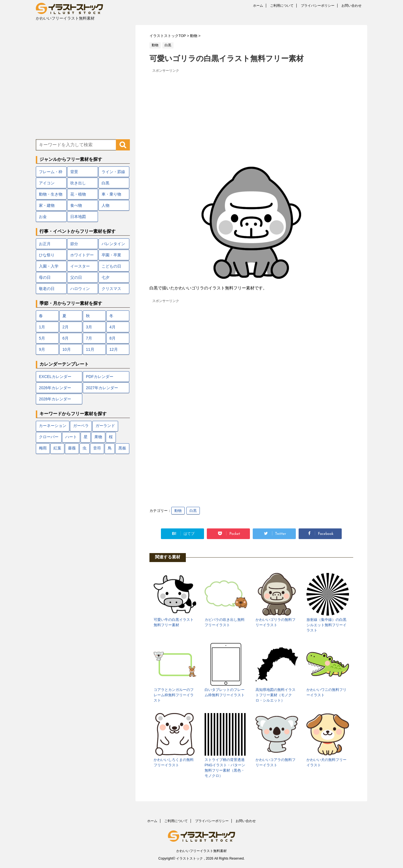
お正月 (45, 244)
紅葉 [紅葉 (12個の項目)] (57, 448)
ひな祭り (47, 255)
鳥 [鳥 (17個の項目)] (110, 448)
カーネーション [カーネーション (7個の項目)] (53, 426)
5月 (42, 338)
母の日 (45, 277)
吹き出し (78, 183)
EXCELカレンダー (55, 377)
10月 (67, 349)
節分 (74, 244)
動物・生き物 (51, 194)
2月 (65, 327)
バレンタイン (113, 244)
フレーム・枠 (51, 172)
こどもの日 (111, 266)
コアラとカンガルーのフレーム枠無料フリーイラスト (174, 695)
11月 (90, 349)
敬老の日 (47, 289)
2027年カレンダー (102, 388)
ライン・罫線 (113, 172)
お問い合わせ (352, 6)
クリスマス (111, 289)
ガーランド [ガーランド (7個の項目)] (105, 426)
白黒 (193, 511)
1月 (42, 327)
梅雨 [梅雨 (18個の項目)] (43, 448)
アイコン (47, 183)
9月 (42, 349)
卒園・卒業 (111, 255)
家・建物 (47, 205)
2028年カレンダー (55, 399)
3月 (89, 327)
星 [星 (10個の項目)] (86, 437)
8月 (113, 338)
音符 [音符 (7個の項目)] (97, 448)
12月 (114, 349)
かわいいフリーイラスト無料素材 (201, 851)
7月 (89, 338)
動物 (178, 511)
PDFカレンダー (100, 377)
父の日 (76, 277)
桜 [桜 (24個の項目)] (111, 437)
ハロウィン (80, 289)
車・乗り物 (111, 194)
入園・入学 (49, 266)
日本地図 (78, 217)
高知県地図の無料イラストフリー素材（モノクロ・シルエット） (276, 695)
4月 (113, 327)
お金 (43, 217)
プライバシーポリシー (318, 6)
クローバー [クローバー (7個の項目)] (49, 437)
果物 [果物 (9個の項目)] (98, 437)
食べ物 (76, 205)
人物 (106, 205)
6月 (65, 338)
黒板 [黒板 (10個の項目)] (122, 448)
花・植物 (78, 194)
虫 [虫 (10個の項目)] (85, 448)
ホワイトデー (82, 255)
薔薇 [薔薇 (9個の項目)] (72, 448)
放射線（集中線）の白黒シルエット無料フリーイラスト (326, 625)
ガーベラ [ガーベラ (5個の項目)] (81, 426)
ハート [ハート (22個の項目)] (71, 437)
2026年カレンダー (55, 388)
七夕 (106, 277)
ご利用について (282, 6)
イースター (80, 266)
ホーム (258, 6)
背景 (74, 172)
